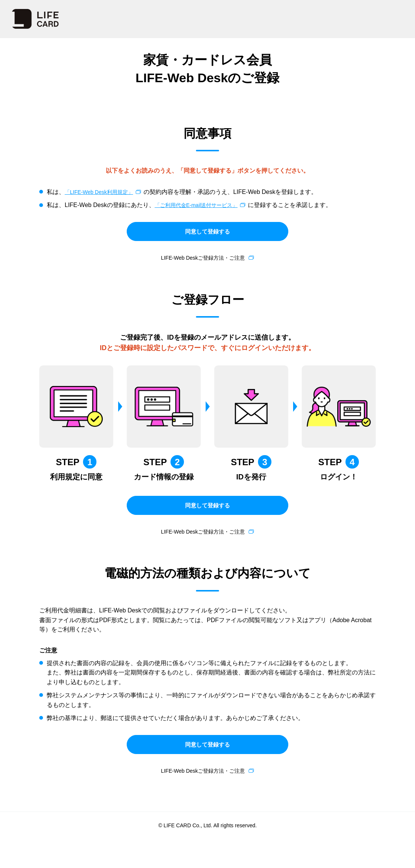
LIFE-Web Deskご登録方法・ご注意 (203, 264)
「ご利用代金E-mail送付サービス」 (202, 205)
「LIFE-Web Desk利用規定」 (104, 192)
